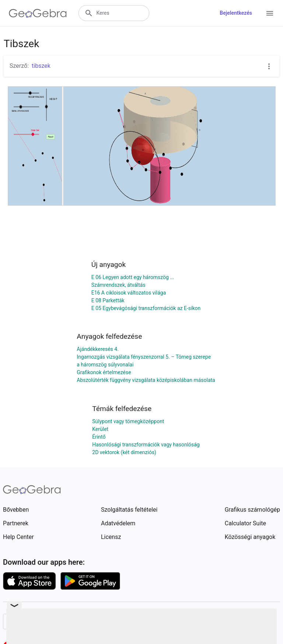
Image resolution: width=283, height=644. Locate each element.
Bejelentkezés (236, 13)
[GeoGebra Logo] (38, 13)
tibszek (41, 66)
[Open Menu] (270, 13)
